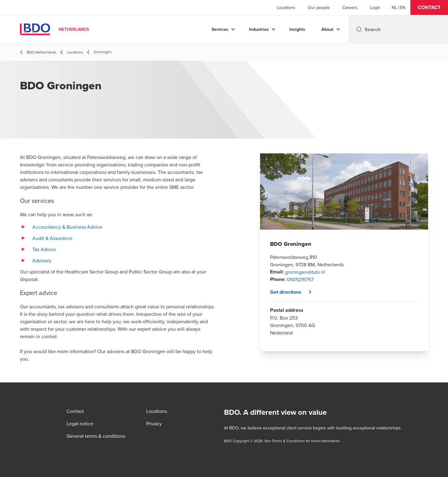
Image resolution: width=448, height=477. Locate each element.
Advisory (42, 260)
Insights (297, 29)
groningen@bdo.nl (305, 272)
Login (375, 7)
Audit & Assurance (52, 238)
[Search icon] (359, 29)
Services (220, 29)
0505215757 (300, 279)
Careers (350, 7)
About (327, 29)
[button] (429, 7)
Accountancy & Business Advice (67, 227)
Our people (319, 7)
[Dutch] (394, 7)
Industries (259, 29)
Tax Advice (44, 249)
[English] (403, 7)
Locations (286, 7)
